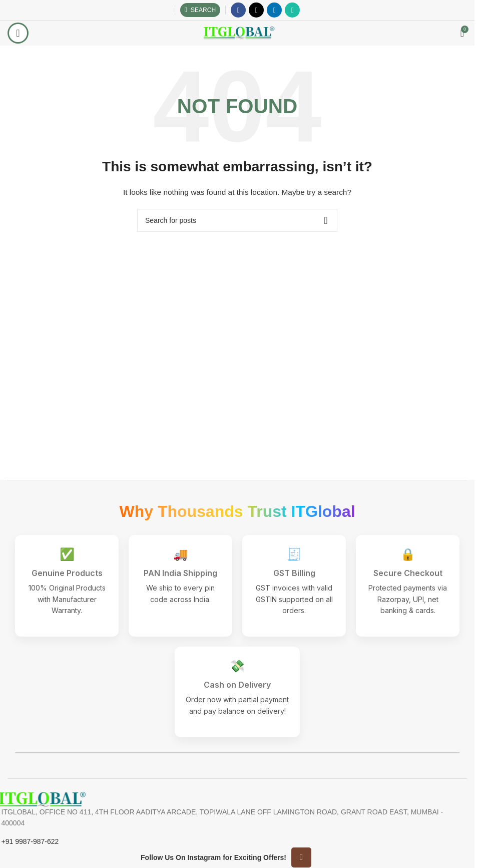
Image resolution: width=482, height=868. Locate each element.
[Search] (200, 10)
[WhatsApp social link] (292, 10)
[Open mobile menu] (18, 33)
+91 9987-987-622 (30, 841)
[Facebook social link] (238, 10)
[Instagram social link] (301, 857)
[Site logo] (237, 33)
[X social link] (256, 10)
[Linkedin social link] (274, 10)
